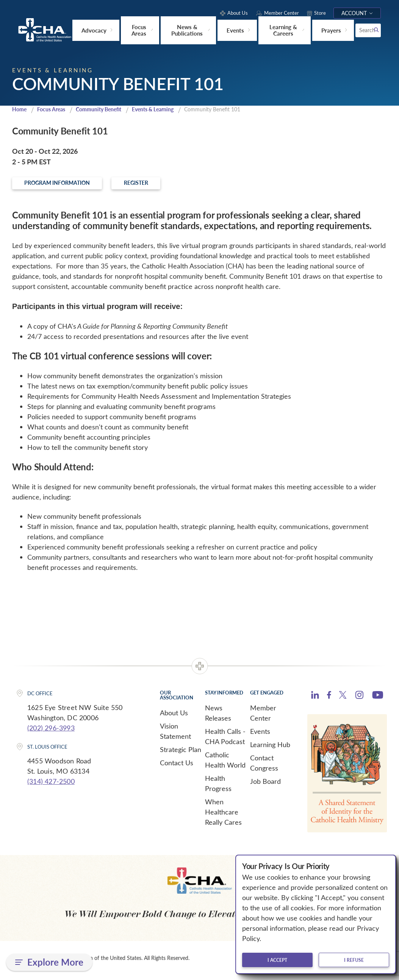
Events (260, 735)
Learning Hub (270, 749)
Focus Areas (54, 110)
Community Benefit (105, 110)
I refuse (354, 960)
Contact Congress (264, 767)
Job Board (265, 785)
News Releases (218, 717)
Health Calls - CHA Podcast (225, 740)
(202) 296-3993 (51, 732)
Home (20, 110)
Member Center (263, 717)
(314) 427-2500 (51, 785)
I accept (277, 960)
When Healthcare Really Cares (223, 816)
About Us (174, 717)
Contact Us (177, 767)
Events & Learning (164, 110)
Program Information (73, 186)
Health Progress (218, 787)
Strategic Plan (181, 754)
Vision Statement (175, 735)
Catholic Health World (225, 764)
